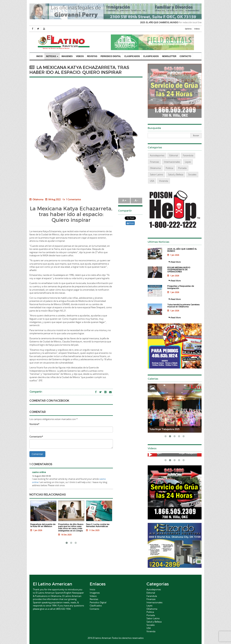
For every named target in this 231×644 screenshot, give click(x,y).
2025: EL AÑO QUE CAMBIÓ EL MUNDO (164, 22)
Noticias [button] (52, 56)
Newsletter (169, 56)
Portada (182, 168)
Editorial (174, 155)
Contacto (185, 56)
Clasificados (132, 56)
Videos (197, 29)
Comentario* (36, 437)
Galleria (188, 29)
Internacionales (172, 162)
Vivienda (164, 181)
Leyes (188, 162)
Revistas (92, 56)
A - (136, 200)
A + (124, 200)
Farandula (188, 155)
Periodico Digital (111, 56)
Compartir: (36, 392)
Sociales (192, 174)
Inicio (40, 56)
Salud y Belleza (176, 174)
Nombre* (34, 424)
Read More (175, 262)
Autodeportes (157, 155)
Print (130, 223)
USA (152, 181)
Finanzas (154, 162)
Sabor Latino (157, 174)
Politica (169, 168)
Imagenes (67, 56)
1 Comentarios (73, 199)
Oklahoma (36, 199)
